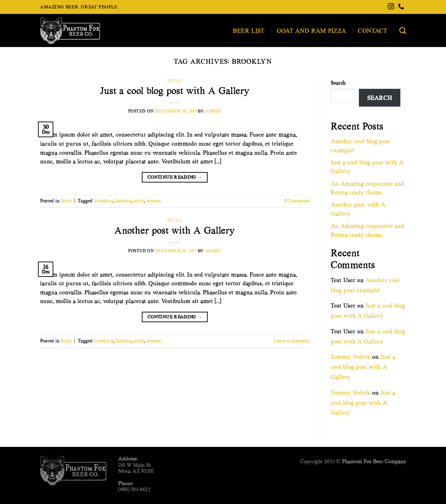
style (139, 201)
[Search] (403, 30)
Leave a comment (291, 341)
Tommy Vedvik (351, 356)
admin (213, 111)
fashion (124, 201)
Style (175, 81)
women (154, 201)
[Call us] (401, 7)
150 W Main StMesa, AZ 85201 (136, 468)
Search (338, 83)
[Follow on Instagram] (391, 7)
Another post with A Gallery (175, 230)
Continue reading (175, 177)
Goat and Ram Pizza (312, 30)
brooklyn (104, 201)
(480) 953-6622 (134, 489)
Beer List (249, 30)
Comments (297, 201)
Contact (372, 30)
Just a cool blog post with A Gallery (175, 91)
